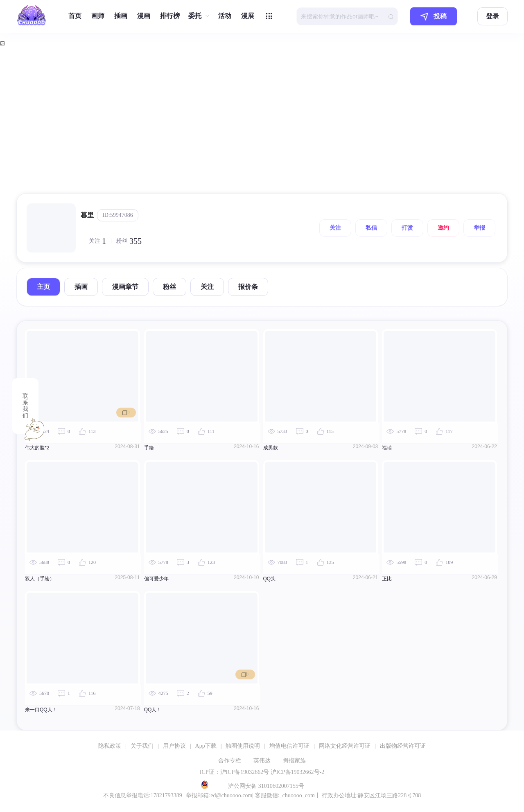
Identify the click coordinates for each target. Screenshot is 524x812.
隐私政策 (110, 746)
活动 (225, 16)
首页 (75, 16)
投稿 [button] (434, 17)
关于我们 (142, 746)
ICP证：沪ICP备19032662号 (235, 772)
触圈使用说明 (243, 746)
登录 (492, 16)
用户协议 (174, 746)
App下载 (206, 746)
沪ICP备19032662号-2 (297, 772)
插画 (121, 16)
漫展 (248, 16)
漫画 (144, 16)
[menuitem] (75, 16)
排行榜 (170, 16)
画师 (98, 16)
